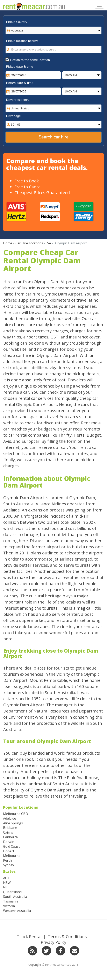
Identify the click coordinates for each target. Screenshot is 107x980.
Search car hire (54, 137)
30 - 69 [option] (16, 125)
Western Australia (17, 911)
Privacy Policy (53, 942)
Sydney (9, 865)
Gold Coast (11, 846)
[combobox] (53, 49)
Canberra (10, 837)
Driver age (13, 116)
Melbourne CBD (16, 814)
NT (6, 887)
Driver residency (17, 100)
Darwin (9, 842)
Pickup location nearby (22, 41)
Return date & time (20, 83)
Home (8, 243)
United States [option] (20, 108)
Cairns (8, 832)
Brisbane (10, 828)
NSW (7, 883)
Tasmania (11, 901)
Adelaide (10, 818)
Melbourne (12, 856)
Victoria (9, 906)
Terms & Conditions (67, 937)
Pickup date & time (20, 67)
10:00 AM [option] (71, 75)
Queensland (12, 892)
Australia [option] (17, 31)
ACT (6, 878)
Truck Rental (29, 937)
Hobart (9, 851)
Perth (7, 860)
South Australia (15, 897)
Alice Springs (13, 823)
